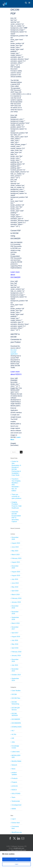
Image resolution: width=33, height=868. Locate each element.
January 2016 (16, 656)
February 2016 (16, 652)
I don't (17, 864)
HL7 (13, 731)
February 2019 (16, 598)
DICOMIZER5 (16, 723)
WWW (14, 809)
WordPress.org (17, 832)
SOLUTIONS (16, 794)
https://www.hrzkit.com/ (18, 850)
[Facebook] (10, 838)
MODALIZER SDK (16, 756)
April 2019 (15, 591)
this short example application (14, 352)
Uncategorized (16, 805)
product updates (14, 774)
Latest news (16, 752)
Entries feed (16, 823)
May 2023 (15, 551)
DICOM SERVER (15, 714)
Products (15, 778)
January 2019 (16, 602)
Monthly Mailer (16, 761)
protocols (15, 786)
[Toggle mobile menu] (29, 3)
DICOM (14, 694)
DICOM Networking (15, 703)
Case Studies (16, 691)
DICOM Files (16, 698)
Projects (14, 782)
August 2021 (16, 562)
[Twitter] (14, 838)
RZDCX (14, 790)
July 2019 (15, 579)
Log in (14, 819)
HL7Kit (14, 734)
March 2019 (16, 595)
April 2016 (15, 648)
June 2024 (15, 547)
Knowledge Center (15, 747)
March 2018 (16, 623)
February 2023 (16, 558)
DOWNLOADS (16, 727)
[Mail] (23, 838)
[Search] (21, 452)
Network (14, 765)
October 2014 (16, 675)
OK (16, 859)
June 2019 (15, 583)
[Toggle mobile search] (26, 3)
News (14, 769)
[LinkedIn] (19, 838)
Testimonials (16, 801)
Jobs (13, 742)
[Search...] (15, 452)
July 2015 (15, 665)
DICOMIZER (16, 719)
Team (13, 797)
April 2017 (15, 633)
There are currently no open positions (16, 496)
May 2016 (15, 644)
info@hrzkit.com (19, 848)
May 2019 (15, 587)
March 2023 (16, 555)
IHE (13, 738)
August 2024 (16, 543)
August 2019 (16, 575)
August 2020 (16, 572)
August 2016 (16, 637)
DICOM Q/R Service (16, 709)
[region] (16, 860)
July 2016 (15, 640)
